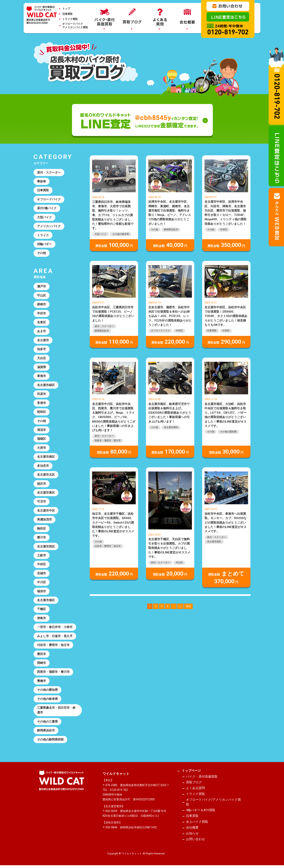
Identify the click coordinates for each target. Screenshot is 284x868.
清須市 (42, 430)
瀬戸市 (42, 287)
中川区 (42, 583)
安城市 (42, 574)
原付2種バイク (47, 208)
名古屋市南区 (171, 427)
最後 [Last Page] (188, 606)
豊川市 (42, 538)
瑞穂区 (42, 439)
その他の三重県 (47, 722)
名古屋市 (43, 340)
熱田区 (42, 529)
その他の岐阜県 (121, 234)
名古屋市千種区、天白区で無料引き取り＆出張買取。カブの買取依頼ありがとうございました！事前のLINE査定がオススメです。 (169, 548)
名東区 (42, 322)
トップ (66, 9)
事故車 (42, 181)
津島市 (42, 619)
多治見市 (43, 466)
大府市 (42, 448)
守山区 (42, 295)
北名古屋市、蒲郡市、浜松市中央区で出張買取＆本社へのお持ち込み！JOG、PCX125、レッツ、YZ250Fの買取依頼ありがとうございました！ (170, 316)
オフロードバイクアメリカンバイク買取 (75, 26)
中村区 (224, 230)
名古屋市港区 (214, 542)
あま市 (42, 331)
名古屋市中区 (46, 511)
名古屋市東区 (46, 493)
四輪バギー (44, 244)
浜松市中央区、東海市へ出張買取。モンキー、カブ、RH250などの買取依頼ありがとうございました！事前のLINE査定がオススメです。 (226, 523)
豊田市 (42, 654)
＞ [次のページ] (180, 606)
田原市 (42, 394)
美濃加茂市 (44, 520)
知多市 (42, 349)
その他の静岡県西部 (50, 740)
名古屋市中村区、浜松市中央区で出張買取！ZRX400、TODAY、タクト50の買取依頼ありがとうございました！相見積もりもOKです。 (226, 316)
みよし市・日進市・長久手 (55, 636)
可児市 (42, 502)
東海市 (42, 376)
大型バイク (101, 234)
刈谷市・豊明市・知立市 (108, 546)
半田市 (42, 313)
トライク (43, 235)
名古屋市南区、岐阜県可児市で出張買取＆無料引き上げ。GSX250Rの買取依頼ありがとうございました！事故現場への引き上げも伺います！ (170, 413)
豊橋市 (42, 681)
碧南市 (42, 305)
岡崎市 (42, 663)
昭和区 (42, 412)
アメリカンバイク (49, 226)
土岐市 (42, 556)
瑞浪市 (42, 592)
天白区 (179, 562)
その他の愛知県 (228, 432)
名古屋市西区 (46, 547)
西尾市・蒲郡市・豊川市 (108, 441)
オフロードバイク (160, 331)
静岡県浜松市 (171, 230)
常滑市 (42, 403)
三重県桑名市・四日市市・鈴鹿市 (56, 711)
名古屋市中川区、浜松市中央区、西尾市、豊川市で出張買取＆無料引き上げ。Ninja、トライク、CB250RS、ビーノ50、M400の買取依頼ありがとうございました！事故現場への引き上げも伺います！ (114, 417)
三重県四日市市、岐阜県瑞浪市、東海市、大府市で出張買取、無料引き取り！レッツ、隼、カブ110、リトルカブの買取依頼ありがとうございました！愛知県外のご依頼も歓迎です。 (113, 215)
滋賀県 (42, 367)
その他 (154, 230)
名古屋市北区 (46, 475)
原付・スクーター (104, 326)
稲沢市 (42, 484)
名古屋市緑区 (46, 385)
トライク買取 (70, 19)
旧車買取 (67, 14)
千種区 (42, 610)
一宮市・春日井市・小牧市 (55, 628)
